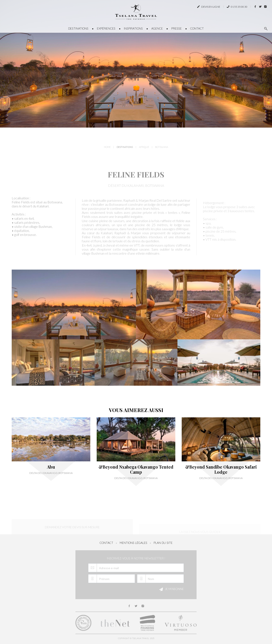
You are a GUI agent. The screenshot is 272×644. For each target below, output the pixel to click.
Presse (176, 28)
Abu (51, 467)
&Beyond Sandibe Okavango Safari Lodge (221, 469)
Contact (197, 28)
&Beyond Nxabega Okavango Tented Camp (136, 469)
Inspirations (133, 28)
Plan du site (163, 543)
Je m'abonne (171, 589)
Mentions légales (133, 543)
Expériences (106, 28)
